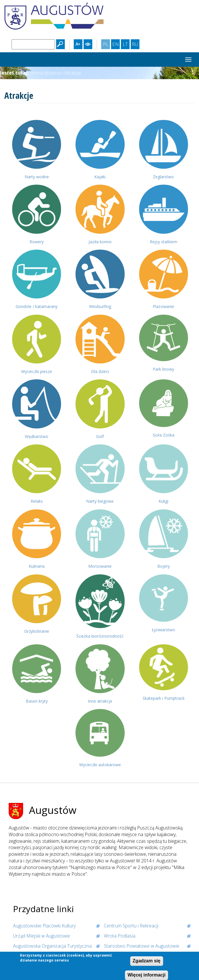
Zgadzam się (147, 962)
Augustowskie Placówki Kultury (44, 926)
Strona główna (45, 73)
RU (136, 45)
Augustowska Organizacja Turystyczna (52, 946)
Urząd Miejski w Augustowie (42, 936)
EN (116, 45)
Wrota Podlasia (120, 936)
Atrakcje (73, 73)
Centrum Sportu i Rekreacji (131, 926)
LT (126, 45)
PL (106, 45)
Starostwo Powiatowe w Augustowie (142, 946)
